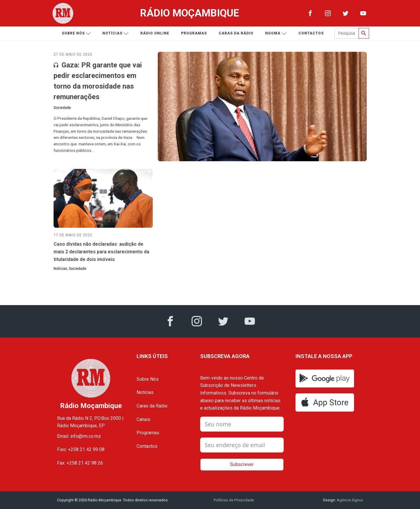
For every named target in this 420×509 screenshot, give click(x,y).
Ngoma (276, 33)
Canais (143, 419)
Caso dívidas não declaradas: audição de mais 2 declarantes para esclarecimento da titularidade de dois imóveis (101, 252)
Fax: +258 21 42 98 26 (80, 463)
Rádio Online (155, 33)
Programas (194, 33)
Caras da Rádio (236, 33)
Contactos (311, 33)
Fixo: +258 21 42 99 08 (81, 449)
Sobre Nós (148, 379)
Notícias (116, 33)
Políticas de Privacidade (234, 500)
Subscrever (242, 464)
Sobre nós (76, 33)
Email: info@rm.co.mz (79, 436)
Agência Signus (350, 500)
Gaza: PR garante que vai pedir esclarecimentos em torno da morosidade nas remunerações (98, 81)
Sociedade (62, 108)
